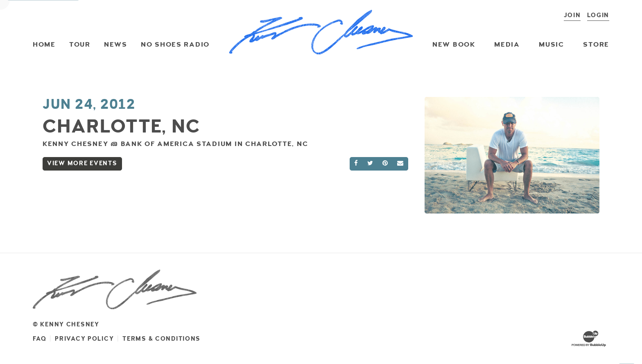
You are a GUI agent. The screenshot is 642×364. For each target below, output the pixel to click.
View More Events (82, 163)
